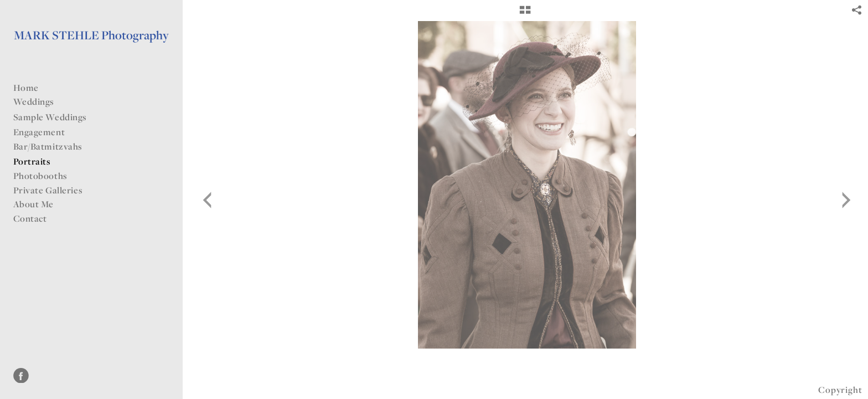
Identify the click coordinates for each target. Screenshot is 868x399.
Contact (30, 218)
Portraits (32, 161)
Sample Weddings (56, 117)
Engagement (39, 132)
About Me (34, 204)
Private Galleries (48, 190)
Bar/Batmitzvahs (54, 146)
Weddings (40, 101)
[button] (525, 14)
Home (26, 88)
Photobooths (40, 176)
